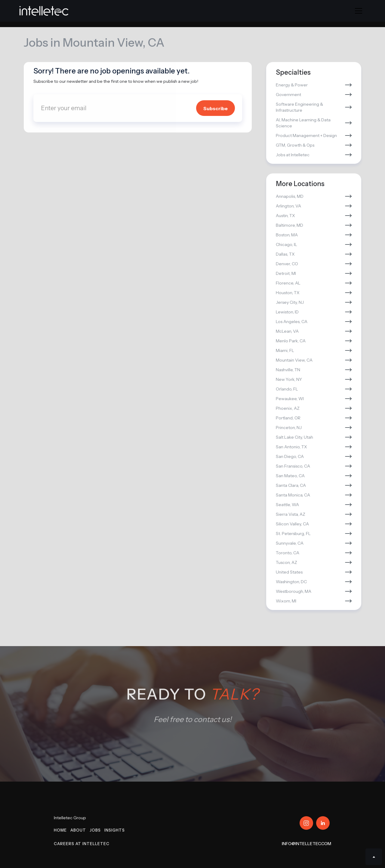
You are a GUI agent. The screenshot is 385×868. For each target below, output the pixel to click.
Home (60, 830)
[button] (359, 11)
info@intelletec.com (306, 844)
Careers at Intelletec (82, 844)
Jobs (95, 830)
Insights (115, 830)
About (78, 830)
